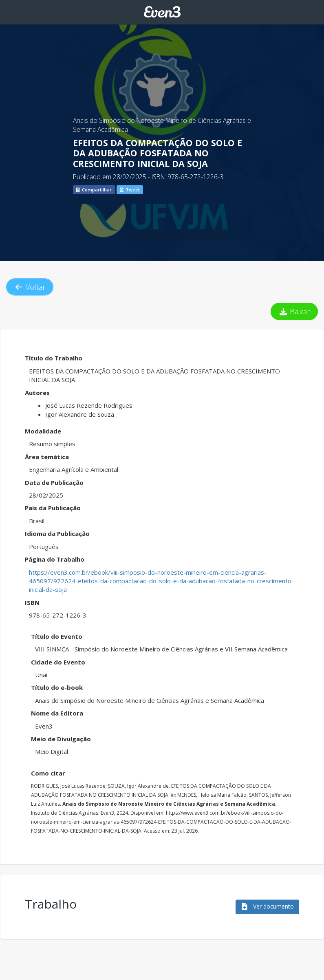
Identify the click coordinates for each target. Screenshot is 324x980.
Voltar (30, 287)
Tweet (130, 190)
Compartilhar (94, 190)
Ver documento (267, 906)
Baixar (294, 311)
